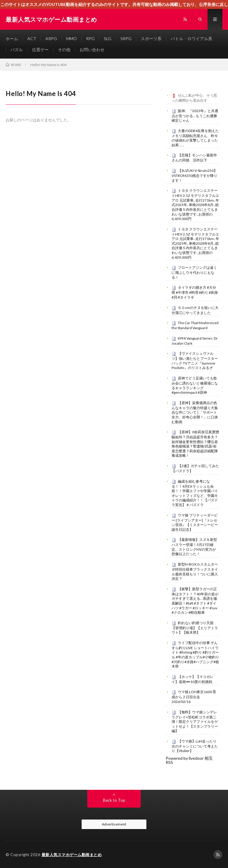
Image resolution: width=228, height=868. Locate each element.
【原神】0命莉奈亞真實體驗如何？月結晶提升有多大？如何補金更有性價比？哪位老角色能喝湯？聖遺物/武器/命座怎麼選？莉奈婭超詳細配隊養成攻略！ (195, 444)
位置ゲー (40, 50)
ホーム (12, 39)
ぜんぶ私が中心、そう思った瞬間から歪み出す (194, 98)
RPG (90, 39)
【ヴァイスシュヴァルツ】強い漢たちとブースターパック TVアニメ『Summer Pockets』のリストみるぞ (195, 361)
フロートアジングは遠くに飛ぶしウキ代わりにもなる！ (194, 272)
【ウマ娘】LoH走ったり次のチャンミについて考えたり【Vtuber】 (195, 746)
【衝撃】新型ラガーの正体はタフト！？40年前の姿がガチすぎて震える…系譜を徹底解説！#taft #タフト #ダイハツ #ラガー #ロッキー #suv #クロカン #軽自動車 (195, 601)
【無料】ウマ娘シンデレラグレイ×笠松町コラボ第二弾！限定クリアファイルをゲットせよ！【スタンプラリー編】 (195, 722)
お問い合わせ (92, 50)
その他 (64, 50)
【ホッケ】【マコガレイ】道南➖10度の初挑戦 (193, 679)
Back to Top (114, 800)
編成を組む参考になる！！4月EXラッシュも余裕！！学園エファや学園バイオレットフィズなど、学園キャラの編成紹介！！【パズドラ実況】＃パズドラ (195, 493)
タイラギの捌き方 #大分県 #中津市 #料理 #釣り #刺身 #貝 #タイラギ (195, 292)
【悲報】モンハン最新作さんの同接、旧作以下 (194, 158)
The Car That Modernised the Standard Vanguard (195, 325)
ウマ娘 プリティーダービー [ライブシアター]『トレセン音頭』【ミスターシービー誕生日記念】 (195, 522)
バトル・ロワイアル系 (191, 39)
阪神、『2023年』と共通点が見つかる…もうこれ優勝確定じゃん (195, 116)
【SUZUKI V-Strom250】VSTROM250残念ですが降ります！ (194, 175)
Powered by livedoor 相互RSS (189, 760)
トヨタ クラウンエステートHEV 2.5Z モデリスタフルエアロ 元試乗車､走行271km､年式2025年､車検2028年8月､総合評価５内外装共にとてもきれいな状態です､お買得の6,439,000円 (195, 205)
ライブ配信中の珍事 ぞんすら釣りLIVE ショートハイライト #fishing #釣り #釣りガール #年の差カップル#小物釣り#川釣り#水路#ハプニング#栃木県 (195, 654)
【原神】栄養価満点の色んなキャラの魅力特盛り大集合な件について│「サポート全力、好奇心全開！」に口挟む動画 (195, 412)
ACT (32, 39)
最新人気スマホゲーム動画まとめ (72, 855)
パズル (17, 50)
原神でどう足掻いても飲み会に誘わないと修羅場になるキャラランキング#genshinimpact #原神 (195, 385)
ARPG (51, 39)
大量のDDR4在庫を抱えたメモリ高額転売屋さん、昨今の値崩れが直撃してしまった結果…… (195, 138)
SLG (108, 39)
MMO (72, 39)
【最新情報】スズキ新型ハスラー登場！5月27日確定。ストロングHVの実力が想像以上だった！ (194, 547)
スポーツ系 (151, 39)
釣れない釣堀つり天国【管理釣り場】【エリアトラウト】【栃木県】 (195, 628)
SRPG (126, 39)
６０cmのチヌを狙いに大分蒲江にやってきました (195, 310)
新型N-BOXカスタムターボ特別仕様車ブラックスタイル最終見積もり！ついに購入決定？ (195, 571)
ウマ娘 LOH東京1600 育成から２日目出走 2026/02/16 (194, 697)
